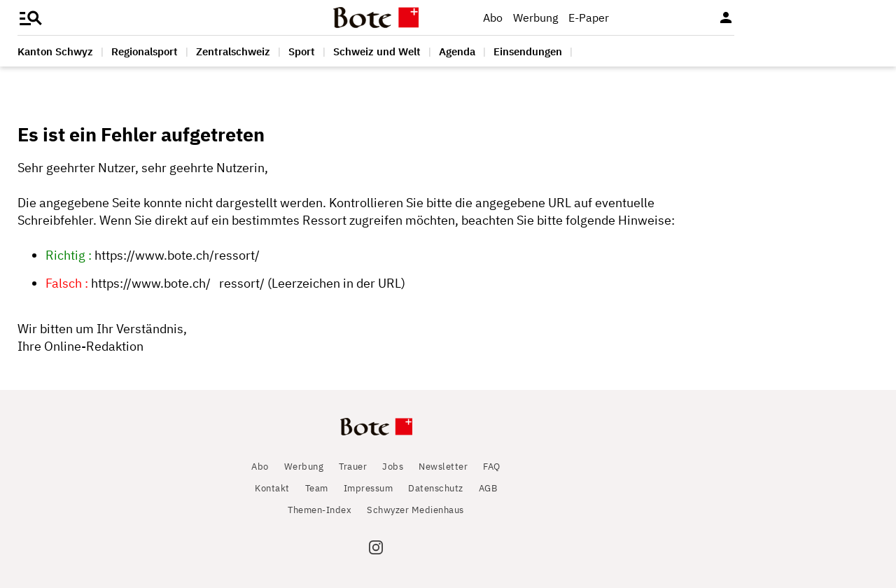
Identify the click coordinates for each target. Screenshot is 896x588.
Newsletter (443, 467)
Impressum (369, 488)
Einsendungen (528, 51)
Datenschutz (436, 488)
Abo (493, 17)
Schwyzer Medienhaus (415, 510)
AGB (488, 488)
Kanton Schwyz (55, 51)
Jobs (393, 467)
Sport (302, 51)
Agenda (457, 51)
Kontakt (272, 488)
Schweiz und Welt (377, 51)
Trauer (353, 467)
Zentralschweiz (233, 51)
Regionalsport (145, 51)
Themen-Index (320, 510)
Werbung (535, 17)
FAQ (492, 467)
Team (317, 488)
